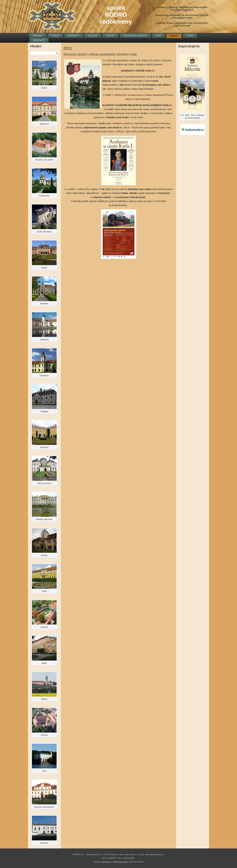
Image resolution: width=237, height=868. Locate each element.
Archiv (174, 36)
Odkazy (110, 36)
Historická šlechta (135, 36)
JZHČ (158, 36)
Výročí (55, 36)
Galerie (93, 36)
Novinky (38, 36)
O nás (190, 36)
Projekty (74, 36)
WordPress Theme (121, 862)
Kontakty (39, 40)
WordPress (106, 862)
